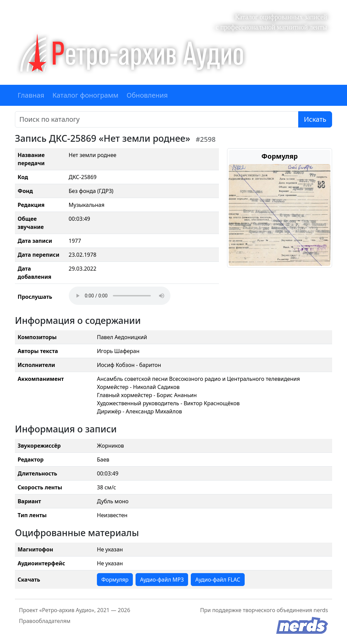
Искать (315, 119)
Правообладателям (45, 621)
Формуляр (115, 580)
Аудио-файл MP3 (162, 580)
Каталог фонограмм (86, 95)
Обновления (147, 95)
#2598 (206, 139)
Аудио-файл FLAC (218, 580)
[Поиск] (157, 119)
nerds (321, 610)
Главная (31, 95)
